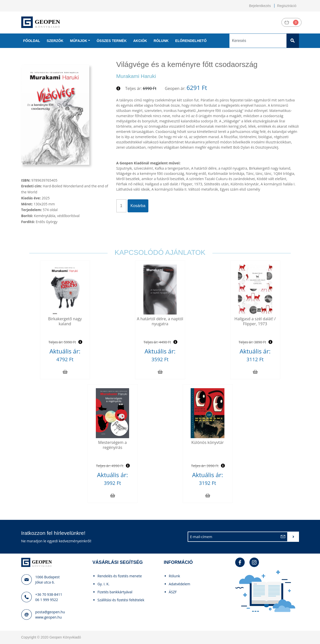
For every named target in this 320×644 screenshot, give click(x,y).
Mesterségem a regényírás (112, 445)
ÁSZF (173, 592)
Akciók (140, 41)
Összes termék (112, 41)
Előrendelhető (191, 41)
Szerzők (55, 41)
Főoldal (32, 41)
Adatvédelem (180, 584)
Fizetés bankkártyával (115, 592)
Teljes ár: (134, 88)
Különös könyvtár (208, 442)
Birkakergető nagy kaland (65, 321)
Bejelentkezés (260, 6)
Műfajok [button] (79, 41)
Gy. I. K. (104, 584)
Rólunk (161, 41)
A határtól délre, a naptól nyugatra (160, 321)
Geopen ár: (175, 88)
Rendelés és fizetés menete (120, 576)
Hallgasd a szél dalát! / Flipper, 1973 (255, 321)
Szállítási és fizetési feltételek (121, 600)
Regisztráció (287, 6)
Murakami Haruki (136, 76)
